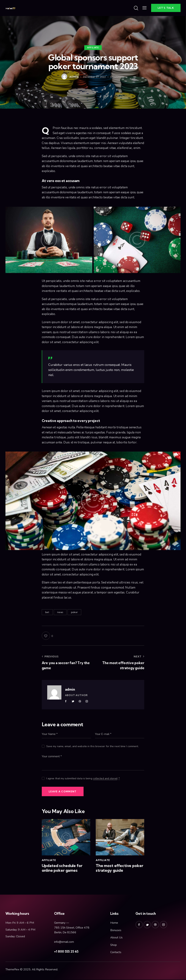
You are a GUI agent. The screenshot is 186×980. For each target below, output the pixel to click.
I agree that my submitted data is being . (83, 778)
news (60, 612)
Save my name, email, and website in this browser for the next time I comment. (93, 746)
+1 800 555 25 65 (66, 952)
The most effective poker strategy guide (120, 869)
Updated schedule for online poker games (62, 869)
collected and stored (105, 779)
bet (47, 612)
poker (74, 612)
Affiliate (93, 48)
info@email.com (64, 942)
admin (70, 689)
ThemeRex (12, 970)
